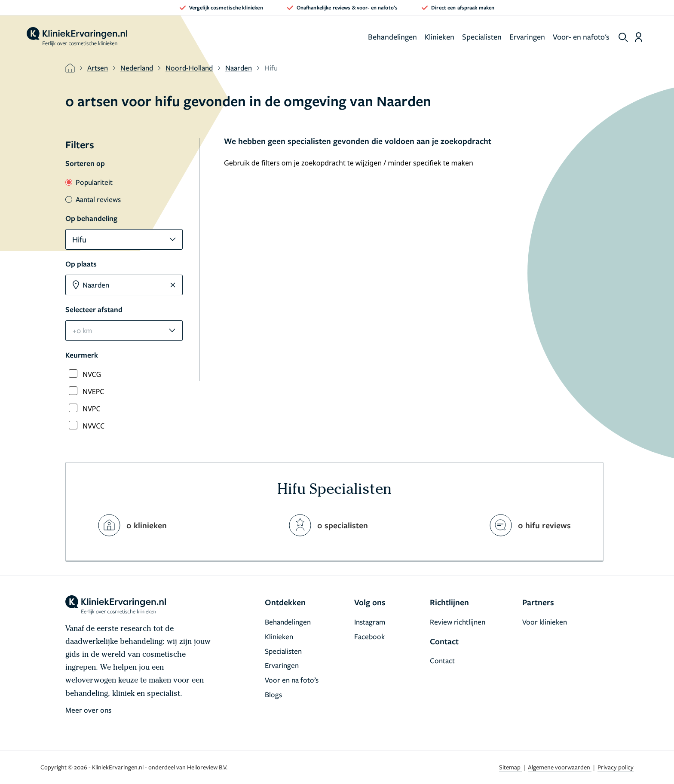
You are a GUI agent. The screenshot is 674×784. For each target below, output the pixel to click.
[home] (77, 37)
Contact (442, 660)
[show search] (623, 37)
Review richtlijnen (458, 622)
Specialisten (482, 37)
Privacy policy (616, 767)
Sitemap (510, 767)
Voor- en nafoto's (581, 37)
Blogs (273, 694)
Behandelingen (392, 37)
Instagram (370, 622)
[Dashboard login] (639, 37)
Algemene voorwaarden (560, 767)
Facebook (369, 636)
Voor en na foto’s (292, 680)
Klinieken (440, 37)
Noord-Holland (189, 68)
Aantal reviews (93, 199)
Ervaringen (527, 37)
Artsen (98, 68)
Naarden (239, 68)
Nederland (137, 68)
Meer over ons (88, 710)
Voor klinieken (545, 622)
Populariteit (89, 182)
